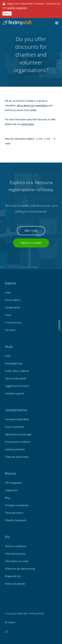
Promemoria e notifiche (18, 442)
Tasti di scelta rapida (15, 378)
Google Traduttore (17, 8)
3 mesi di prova (13, 322)
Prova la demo (31, 243)
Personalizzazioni (14, 513)
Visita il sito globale (15, 584)
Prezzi (8, 315)
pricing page (27, 124)
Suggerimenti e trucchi (17, 386)
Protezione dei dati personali (20, 569)
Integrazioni (11, 490)
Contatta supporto (15, 393)
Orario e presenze (14, 427)
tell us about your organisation (32, 105)
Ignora (7, 14)
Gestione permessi (15, 449)
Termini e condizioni (16, 546)
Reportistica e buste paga (18, 434)
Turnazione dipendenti (17, 419)
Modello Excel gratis (16, 520)
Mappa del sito (13, 576)
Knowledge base (14, 363)
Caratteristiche (13, 307)
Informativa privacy (15, 554)
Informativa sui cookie (17, 561)
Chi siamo (10, 330)
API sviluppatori (13, 483)
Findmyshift (11, 604)
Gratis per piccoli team (17, 457)
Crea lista (31, 231)
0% (47, 139)
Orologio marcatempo (17, 505)
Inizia (8, 292)
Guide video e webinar (17, 371)
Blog (7, 498)
